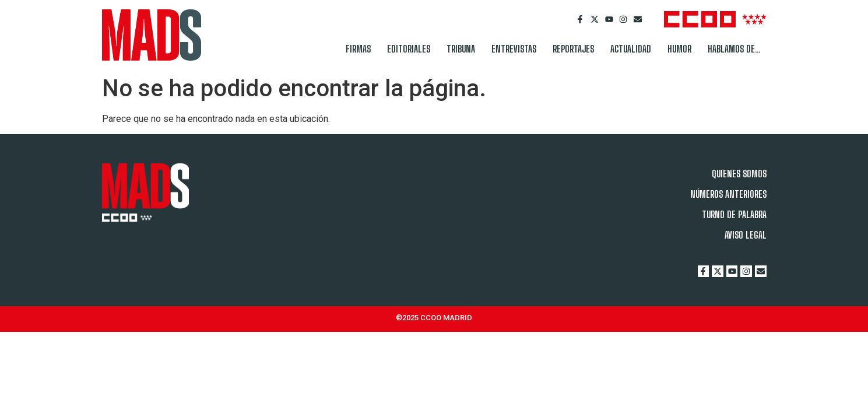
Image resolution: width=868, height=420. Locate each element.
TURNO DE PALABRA (734, 214)
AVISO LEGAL (746, 235)
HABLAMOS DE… (734, 49)
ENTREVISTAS (514, 49)
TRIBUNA (461, 49)
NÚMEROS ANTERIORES (728, 194)
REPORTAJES (573, 49)
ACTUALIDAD (631, 49)
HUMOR (679, 49)
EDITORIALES (409, 49)
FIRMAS (358, 49)
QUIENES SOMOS (739, 174)
